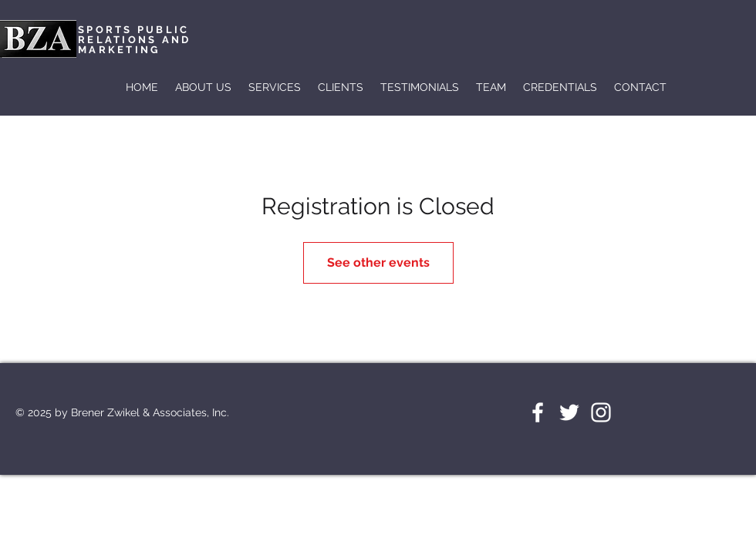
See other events (378, 262)
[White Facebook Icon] (538, 412)
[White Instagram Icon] (601, 412)
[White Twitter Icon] (569, 412)
